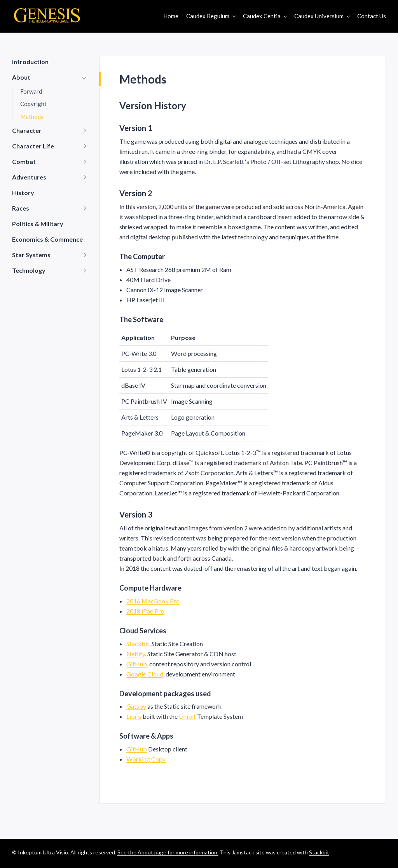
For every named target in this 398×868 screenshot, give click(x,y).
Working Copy (146, 759)
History (23, 193)
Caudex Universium (319, 16)
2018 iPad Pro (145, 611)
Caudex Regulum (208, 16)
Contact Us (372, 16)
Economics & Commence (47, 239)
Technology (29, 270)
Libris (134, 716)
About (21, 77)
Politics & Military (38, 224)
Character (27, 130)
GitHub (137, 664)
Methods (32, 117)
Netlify (136, 654)
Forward (31, 91)
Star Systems (31, 255)
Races (21, 208)
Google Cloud (145, 674)
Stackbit (138, 644)
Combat (24, 161)
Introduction (30, 62)
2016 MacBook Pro (153, 601)
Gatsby (136, 706)
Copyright (33, 104)
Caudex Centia (262, 16)
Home (171, 16)
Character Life (33, 146)
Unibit (187, 716)
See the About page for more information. (168, 852)
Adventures (29, 177)
